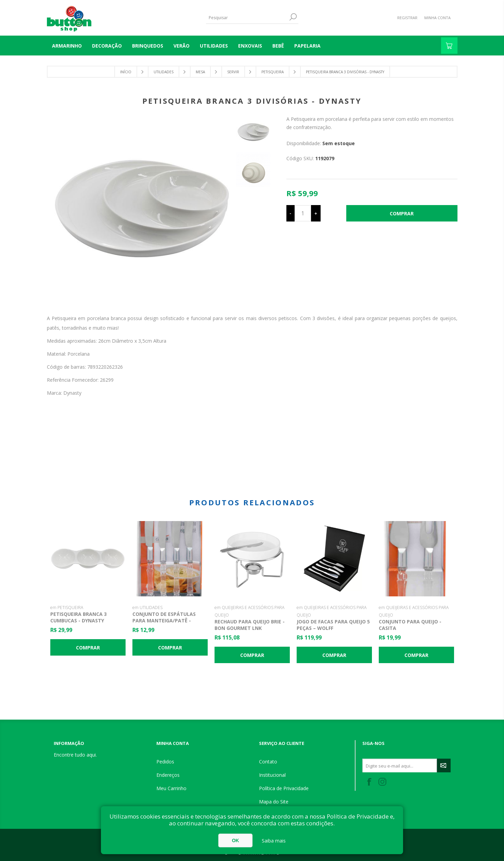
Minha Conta (437, 18)
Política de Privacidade (284, 788)
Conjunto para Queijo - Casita (410, 625)
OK (236, 840)
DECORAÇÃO (107, 46)
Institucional (272, 775)
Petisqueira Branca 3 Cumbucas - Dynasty (79, 617)
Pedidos (165, 762)
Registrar (407, 18)
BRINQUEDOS (148, 46)
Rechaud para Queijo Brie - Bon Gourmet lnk (250, 625)
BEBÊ (278, 46)
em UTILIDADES (147, 607)
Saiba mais (274, 841)
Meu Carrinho (171, 788)
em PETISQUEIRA (67, 607)
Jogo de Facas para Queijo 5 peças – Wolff (333, 625)
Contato (268, 762)
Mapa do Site (274, 802)
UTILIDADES (214, 46)
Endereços (168, 775)
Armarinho (67, 46)
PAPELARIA (307, 46)
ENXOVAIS (250, 46)
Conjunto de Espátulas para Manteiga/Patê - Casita (164, 621)
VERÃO (182, 46)
